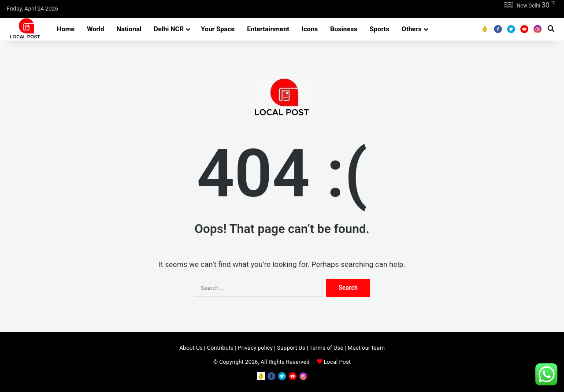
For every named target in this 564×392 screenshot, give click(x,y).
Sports (380, 29)
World (95, 29)
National (129, 29)
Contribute (220, 348)
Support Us (291, 348)
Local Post (337, 362)
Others (412, 29)
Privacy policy (255, 348)
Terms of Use (326, 348)
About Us (191, 348)
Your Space (218, 29)
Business (344, 29)
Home (66, 29)
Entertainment (268, 29)
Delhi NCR (169, 29)
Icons (310, 29)
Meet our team (366, 348)
